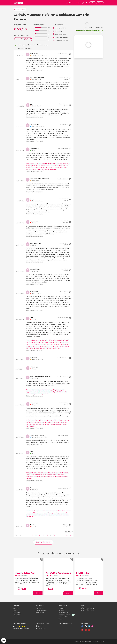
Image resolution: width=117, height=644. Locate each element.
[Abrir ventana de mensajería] (4, 640)
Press (14, 611)
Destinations (39, 609)
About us (16, 609)
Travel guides (40, 613)
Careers (61, 619)
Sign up (100, 3)
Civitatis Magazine (41, 611)
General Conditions (79, 642)
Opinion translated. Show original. (34, 70)
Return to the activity (20, 10)
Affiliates (61, 611)
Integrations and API (65, 615)
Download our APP (42, 624)
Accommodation (64, 617)
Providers (61, 609)
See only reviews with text (25, 48)
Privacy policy (95, 642)
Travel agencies (63, 613)
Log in (93, 3)
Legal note (88, 642)
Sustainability (17, 613)
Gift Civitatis (16, 615)
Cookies (102, 642)
